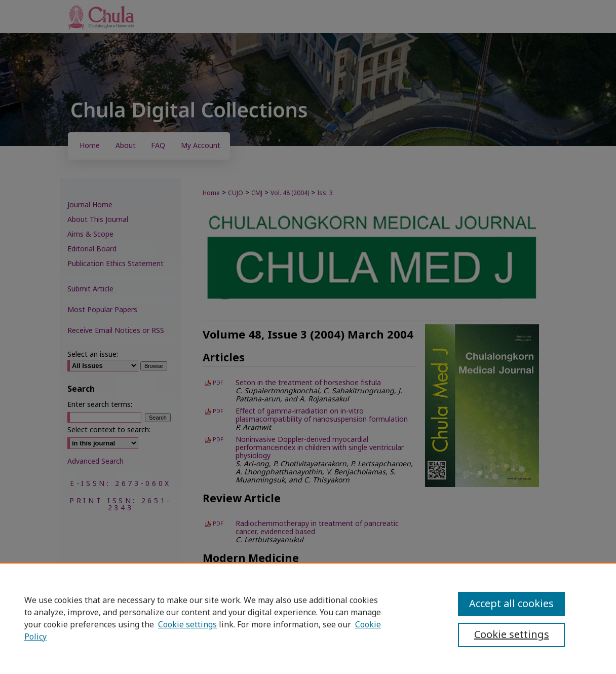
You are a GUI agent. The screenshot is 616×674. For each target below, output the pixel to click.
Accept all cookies (511, 604)
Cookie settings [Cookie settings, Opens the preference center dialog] (512, 635)
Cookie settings (187, 625)
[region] (308, 618)
